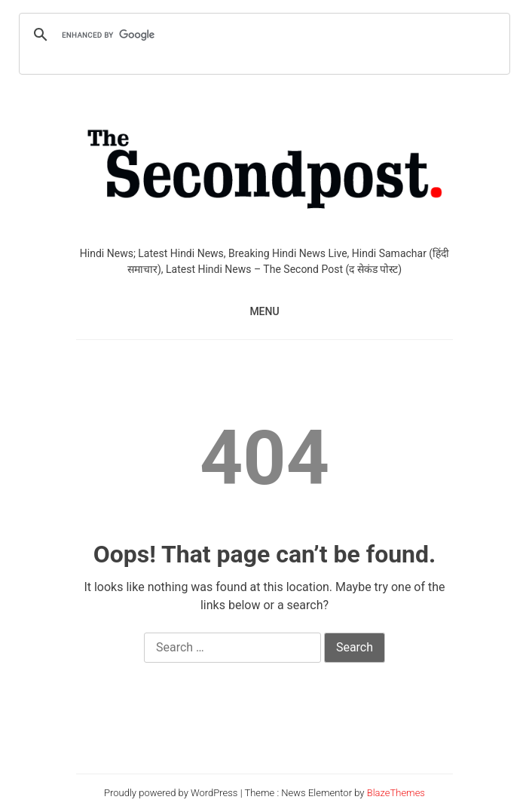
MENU (264, 311)
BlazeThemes (396, 793)
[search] (262, 35)
